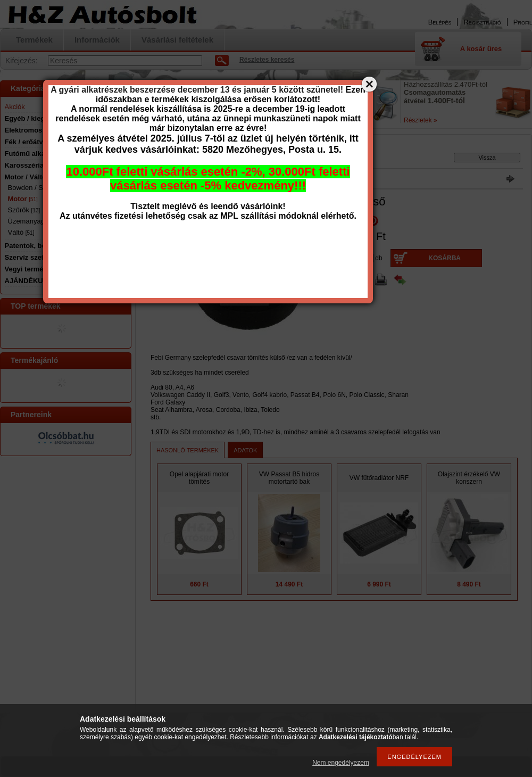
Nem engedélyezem (341, 763)
